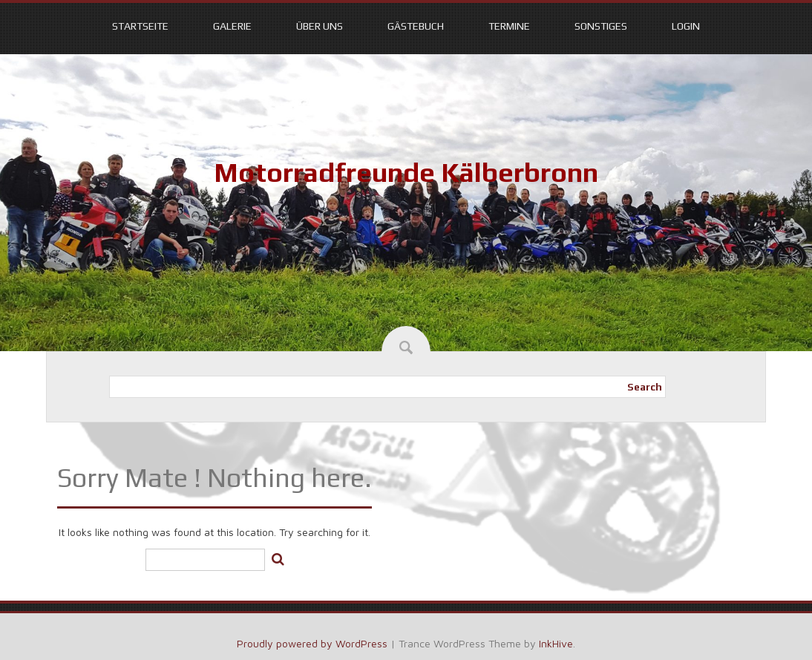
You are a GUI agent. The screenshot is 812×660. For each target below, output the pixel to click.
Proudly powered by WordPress (312, 643)
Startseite (140, 26)
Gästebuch (416, 26)
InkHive (556, 643)
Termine (509, 26)
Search (645, 387)
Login (686, 26)
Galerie (232, 26)
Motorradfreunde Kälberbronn (406, 172)
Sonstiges (601, 26)
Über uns (320, 26)
